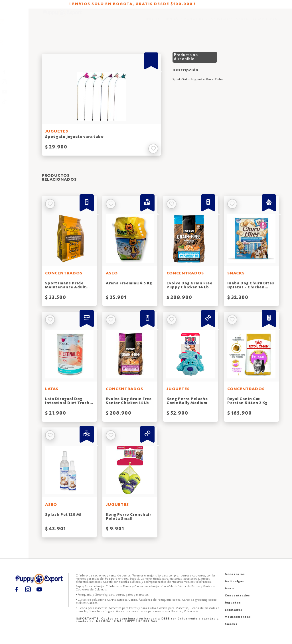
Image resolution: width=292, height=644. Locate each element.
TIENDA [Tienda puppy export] (170, 23)
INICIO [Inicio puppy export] (153, 23)
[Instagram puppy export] (14, 82)
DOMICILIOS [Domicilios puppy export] (264, 23)
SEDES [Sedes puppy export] (242, 23)
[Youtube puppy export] (14, 92)
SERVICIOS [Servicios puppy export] (222, 23)
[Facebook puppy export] (14, 72)
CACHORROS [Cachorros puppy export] (194, 23)
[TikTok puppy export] (14, 102)
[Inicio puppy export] (62, 23)
